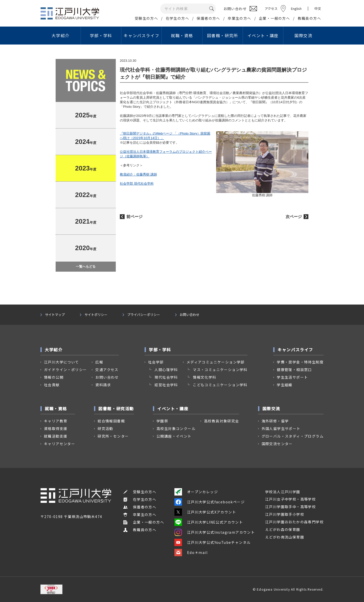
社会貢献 (52, 385)
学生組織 (285, 385)
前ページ (134, 217)
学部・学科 (101, 35)
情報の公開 (54, 377)
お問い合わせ (190, 315)
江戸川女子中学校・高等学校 (290, 499)
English (296, 8)
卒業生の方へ (239, 18)
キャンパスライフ (141, 35)
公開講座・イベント (174, 436)
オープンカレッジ (196, 492)
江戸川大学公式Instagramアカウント (215, 532)
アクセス (271, 8)
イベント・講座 (263, 35)
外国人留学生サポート (281, 428)
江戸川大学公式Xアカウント (205, 512)
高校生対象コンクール (176, 428)
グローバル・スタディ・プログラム (293, 436)
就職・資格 (182, 35)
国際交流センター (277, 444)
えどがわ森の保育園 (283, 529)
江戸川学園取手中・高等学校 (290, 507)
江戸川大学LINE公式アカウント (209, 522)
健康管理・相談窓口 (294, 370)
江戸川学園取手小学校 (285, 514)
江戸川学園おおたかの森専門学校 (294, 522)
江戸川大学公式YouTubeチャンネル (213, 542)
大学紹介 (60, 35)
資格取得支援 (56, 428)
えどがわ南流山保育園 (285, 537)
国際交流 (303, 35)
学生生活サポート (292, 377)
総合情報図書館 (111, 421)
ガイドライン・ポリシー (65, 370)
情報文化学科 (204, 377)
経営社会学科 (166, 385)
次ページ (294, 217)
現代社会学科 (166, 377)
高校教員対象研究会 (222, 421)
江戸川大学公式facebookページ (210, 502)
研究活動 (105, 428)
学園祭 (162, 421)
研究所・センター (113, 436)
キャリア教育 (56, 421)
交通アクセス (107, 370)
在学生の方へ (177, 18)
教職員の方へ (309, 18)
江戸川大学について (62, 362)
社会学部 (156, 362)
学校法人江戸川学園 (283, 492)
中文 (318, 9)
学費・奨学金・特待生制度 (300, 362)
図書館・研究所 (223, 35)
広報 (99, 362)
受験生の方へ (146, 18)
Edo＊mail (191, 552)
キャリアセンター (60, 444)
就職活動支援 (56, 436)
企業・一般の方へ (274, 18)
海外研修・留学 (275, 421)
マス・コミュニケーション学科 (220, 370)
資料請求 (103, 385)
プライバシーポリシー (144, 315)
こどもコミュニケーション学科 (220, 385)
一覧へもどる (86, 266)
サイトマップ (55, 315)
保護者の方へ (208, 18)
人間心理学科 (166, 370)
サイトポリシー (96, 315)
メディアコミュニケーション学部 (216, 362)
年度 (86, 115)
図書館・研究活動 (116, 408)
